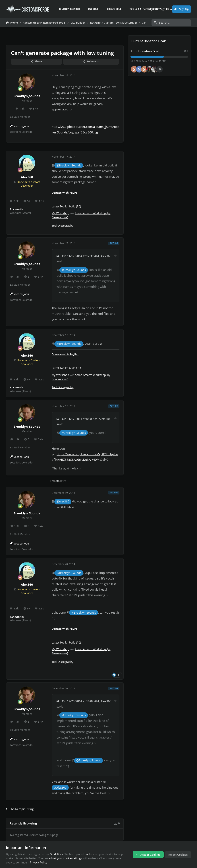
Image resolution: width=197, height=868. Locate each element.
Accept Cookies (148, 855)
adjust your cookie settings (65, 858)
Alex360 (27, 177)
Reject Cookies (178, 855)
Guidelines (56, 854)
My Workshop (60, 213)
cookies (90, 854)
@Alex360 (63, 501)
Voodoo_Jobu (21, 126)
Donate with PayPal (65, 193)
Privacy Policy (39, 862)
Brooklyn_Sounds (27, 96)
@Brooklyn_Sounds (69, 165)
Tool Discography (63, 226)
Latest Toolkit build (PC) (66, 206)
